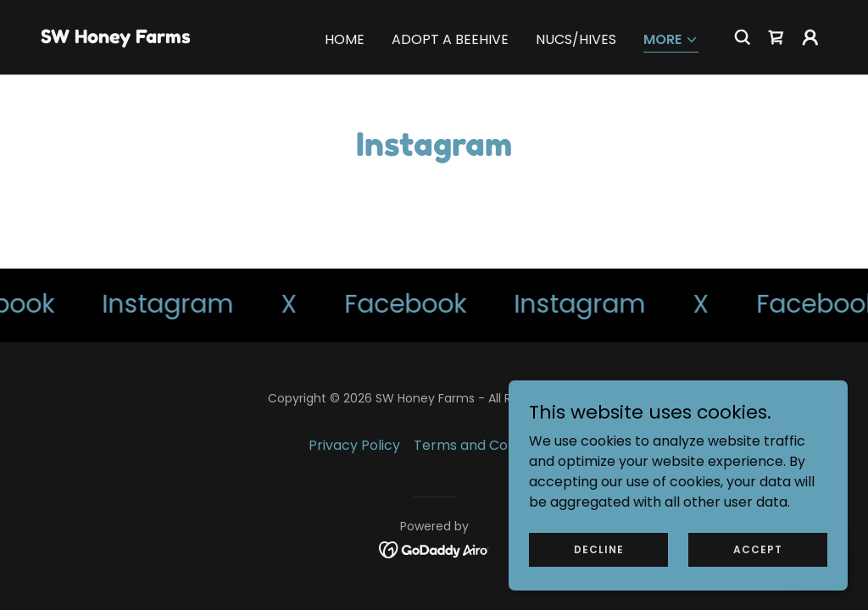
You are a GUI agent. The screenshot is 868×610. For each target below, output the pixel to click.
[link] (116, 39)
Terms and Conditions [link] (487, 445)
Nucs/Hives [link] (576, 39)
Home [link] (345, 39)
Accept (758, 549)
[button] (671, 41)
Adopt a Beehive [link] (450, 39)
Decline (599, 549)
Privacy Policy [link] (354, 445)
